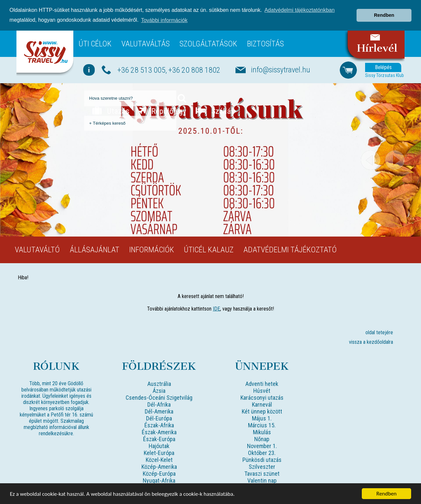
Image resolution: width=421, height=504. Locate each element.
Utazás (111, 111)
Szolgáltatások (208, 43)
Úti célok (95, 43)
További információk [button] (164, 20)
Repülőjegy (162, 111)
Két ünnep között (262, 411)
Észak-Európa (159, 439)
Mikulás (262, 432)
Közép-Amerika (159, 467)
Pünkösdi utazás (262, 460)
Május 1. (262, 418)
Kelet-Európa (159, 453)
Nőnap (262, 439)
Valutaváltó (37, 250)
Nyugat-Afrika (159, 480)
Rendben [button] (384, 15)
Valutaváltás (146, 43)
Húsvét (262, 391)
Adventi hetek (262, 384)
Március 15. (262, 425)
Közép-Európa (159, 474)
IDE (216, 309)
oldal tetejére (379, 332)
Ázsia (159, 391)
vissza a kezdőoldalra (371, 342)
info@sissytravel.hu (281, 70)
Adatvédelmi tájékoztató (290, 250)
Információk (152, 250)
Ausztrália (159, 384)
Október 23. (262, 453)
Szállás (215, 111)
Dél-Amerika (159, 411)
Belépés (383, 67)
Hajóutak (159, 446)
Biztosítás (265, 43)
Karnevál (262, 404)
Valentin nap (262, 480)
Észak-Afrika (159, 425)
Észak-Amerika (159, 432)
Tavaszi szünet (262, 474)
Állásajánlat (95, 250)
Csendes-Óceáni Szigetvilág (159, 398)
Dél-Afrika (159, 404)
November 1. (262, 446)
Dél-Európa (159, 418)
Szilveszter (262, 467)
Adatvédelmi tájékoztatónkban (299, 10)
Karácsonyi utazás (262, 398)
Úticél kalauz (209, 250)
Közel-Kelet (159, 460)
